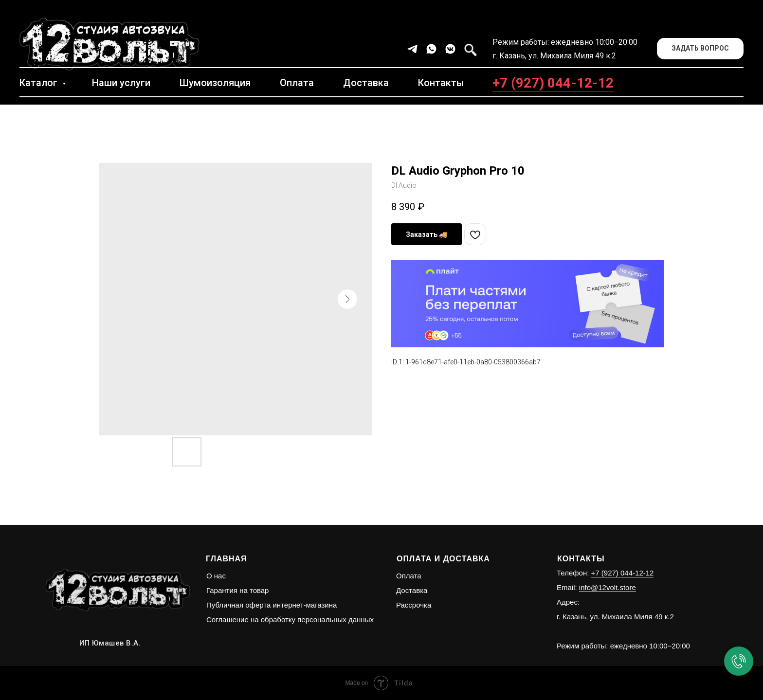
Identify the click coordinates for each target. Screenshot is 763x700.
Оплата (297, 83)
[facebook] (469, 49)
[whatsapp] (431, 49)
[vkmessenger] (450, 49)
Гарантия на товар (237, 590)
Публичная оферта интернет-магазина (272, 605)
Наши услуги (121, 83)
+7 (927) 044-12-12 (553, 83)
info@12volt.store (608, 587)
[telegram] (412, 49)
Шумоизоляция (215, 83)
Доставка (366, 83)
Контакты (441, 83)
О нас (216, 576)
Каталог (40, 83)
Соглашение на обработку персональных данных (290, 619)
